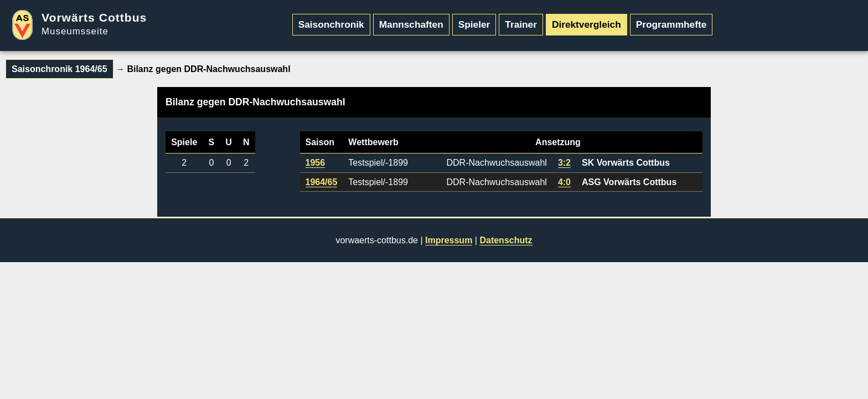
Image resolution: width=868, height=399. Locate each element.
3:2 (564, 163)
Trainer (521, 24)
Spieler (474, 24)
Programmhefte (671, 24)
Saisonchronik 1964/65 (60, 69)
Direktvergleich (587, 24)
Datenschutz (506, 240)
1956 (316, 163)
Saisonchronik (331, 24)
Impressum (449, 240)
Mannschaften (411, 24)
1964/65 (322, 182)
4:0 (564, 182)
